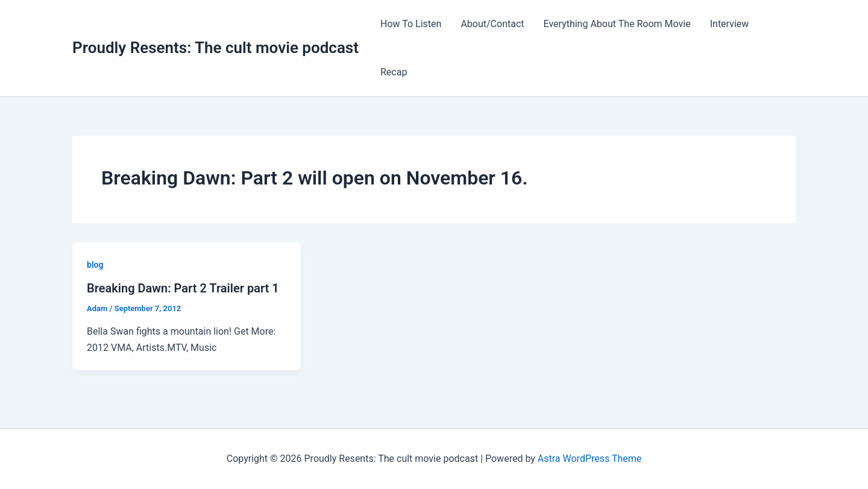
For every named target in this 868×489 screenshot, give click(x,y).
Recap (394, 72)
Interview (730, 24)
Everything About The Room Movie (617, 24)
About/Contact (492, 24)
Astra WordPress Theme (590, 459)
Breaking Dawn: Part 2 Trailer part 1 (183, 288)
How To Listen (411, 24)
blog (95, 265)
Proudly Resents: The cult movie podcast (215, 48)
